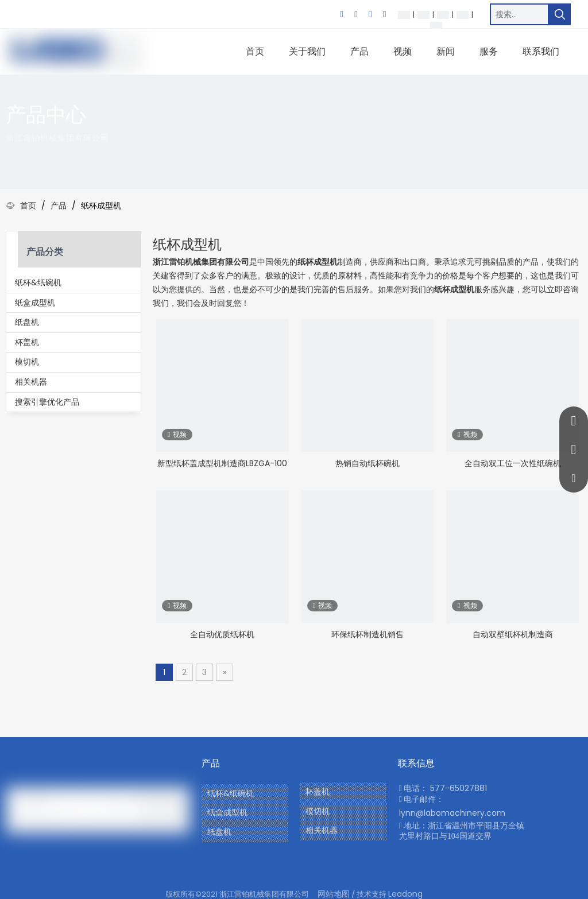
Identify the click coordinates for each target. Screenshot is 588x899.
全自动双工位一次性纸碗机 (513, 463)
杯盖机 (27, 342)
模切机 (27, 362)
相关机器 (31, 382)
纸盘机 (27, 322)
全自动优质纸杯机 (222, 634)
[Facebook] (342, 14)
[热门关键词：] (560, 14)
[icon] (563, 125)
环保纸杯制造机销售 (367, 634)
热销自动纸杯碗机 (367, 463)
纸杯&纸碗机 (38, 282)
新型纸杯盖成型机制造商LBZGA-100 (222, 463)
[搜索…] (519, 14)
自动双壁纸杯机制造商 (513, 634)
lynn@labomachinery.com (452, 813)
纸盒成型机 (35, 303)
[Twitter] (370, 14)
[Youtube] (385, 14)
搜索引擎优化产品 (47, 402)
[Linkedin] (356, 14)
